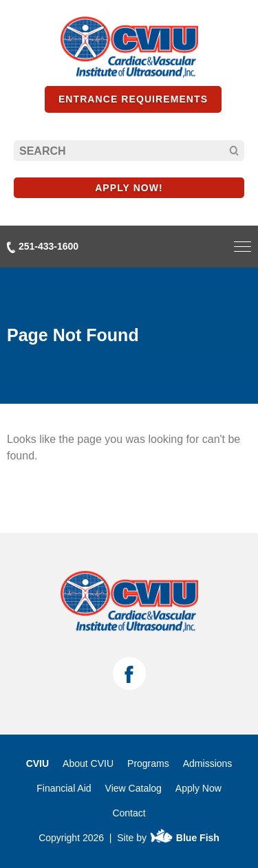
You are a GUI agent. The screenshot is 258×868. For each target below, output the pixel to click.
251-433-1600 (43, 247)
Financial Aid (64, 788)
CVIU (37, 763)
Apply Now (198, 788)
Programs (148, 763)
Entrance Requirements (133, 99)
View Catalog (133, 788)
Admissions (208, 763)
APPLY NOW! (129, 188)
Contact (129, 813)
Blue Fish (184, 838)
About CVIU (88, 763)
